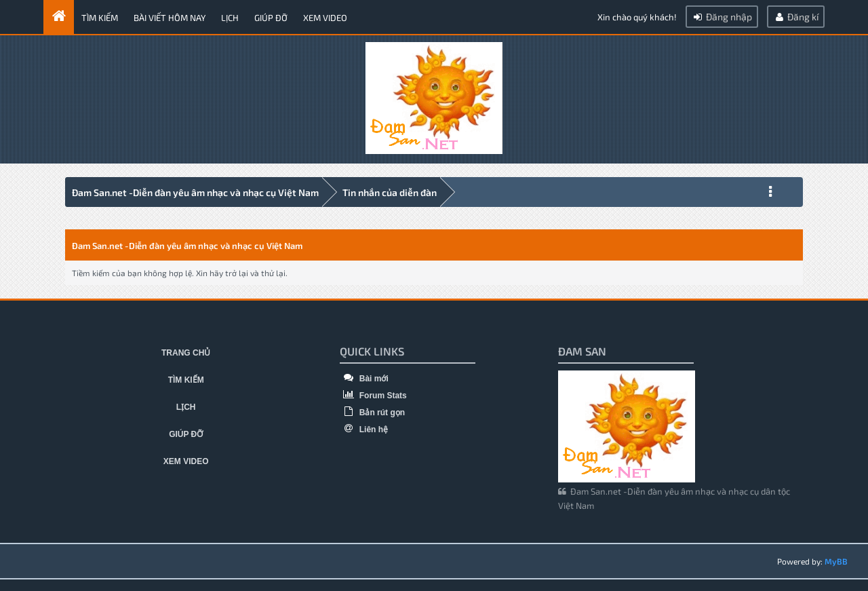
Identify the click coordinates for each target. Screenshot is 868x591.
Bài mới (364, 379)
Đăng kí (796, 17)
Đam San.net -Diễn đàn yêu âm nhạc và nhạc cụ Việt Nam (195, 192)
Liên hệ (364, 430)
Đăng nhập (722, 17)
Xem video (325, 18)
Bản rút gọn (372, 413)
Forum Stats (373, 396)
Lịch (230, 18)
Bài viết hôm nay (170, 18)
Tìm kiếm (100, 18)
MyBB (836, 561)
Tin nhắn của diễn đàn (390, 192)
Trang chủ (186, 353)
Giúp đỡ (271, 18)
